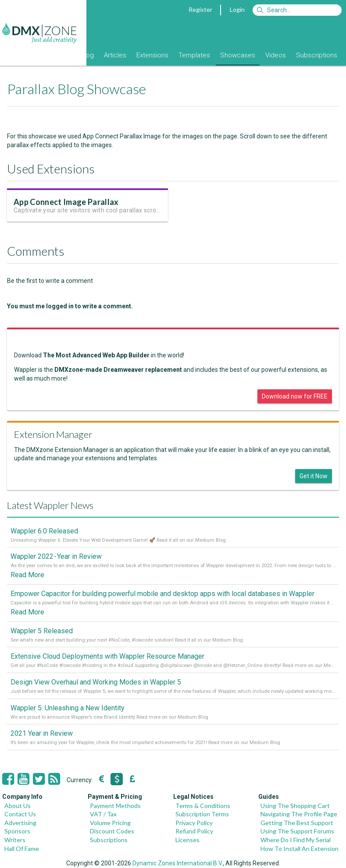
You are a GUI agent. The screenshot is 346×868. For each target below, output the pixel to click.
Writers (15, 840)
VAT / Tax (103, 814)
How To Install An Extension (300, 849)
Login (237, 9)
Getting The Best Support (297, 823)
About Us (18, 806)
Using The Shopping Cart (295, 806)
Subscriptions (317, 55)
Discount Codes (112, 831)
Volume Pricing (110, 823)
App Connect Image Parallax (66, 202)
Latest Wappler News (50, 505)
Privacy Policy (194, 823)
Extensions (152, 55)
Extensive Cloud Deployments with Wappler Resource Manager (107, 656)
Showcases (238, 55)
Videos (276, 55)
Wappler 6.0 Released (44, 531)
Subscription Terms (202, 814)
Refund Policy (194, 831)
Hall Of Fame (22, 849)
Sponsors (17, 831)
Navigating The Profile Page (299, 814)
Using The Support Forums (297, 831)
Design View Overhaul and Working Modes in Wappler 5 (96, 682)
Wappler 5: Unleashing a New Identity (68, 708)
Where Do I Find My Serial (296, 840)
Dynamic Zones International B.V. (178, 863)
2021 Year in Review (42, 733)
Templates (194, 55)
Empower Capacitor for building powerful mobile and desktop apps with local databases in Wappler (162, 594)
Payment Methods (115, 806)
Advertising (20, 823)
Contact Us (20, 814)
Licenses (187, 840)
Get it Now (314, 476)
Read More (27, 575)
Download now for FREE (295, 396)
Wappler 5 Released (42, 631)
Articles (115, 55)
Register (200, 9)
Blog (87, 55)
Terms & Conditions (203, 806)
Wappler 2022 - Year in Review (56, 556)
